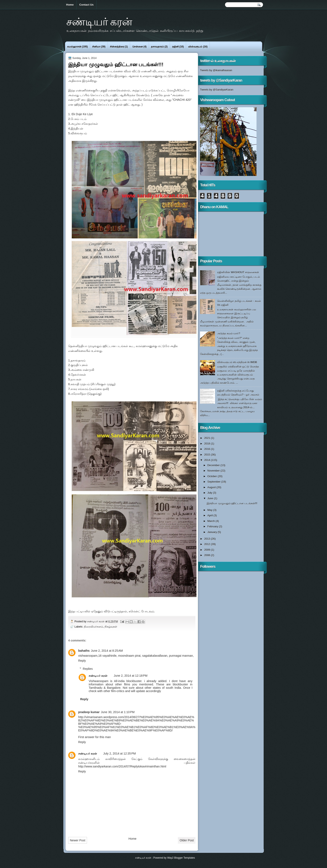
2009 (208, 550)
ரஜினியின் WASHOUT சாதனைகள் (238, 272)
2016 (208, 449)
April (210, 515)
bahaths (84, 651)
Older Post (187, 840)
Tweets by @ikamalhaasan (216, 70)
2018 (208, 444)
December (214, 465)
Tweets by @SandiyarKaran (217, 90)
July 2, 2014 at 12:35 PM (119, 753)
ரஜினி (175, 47)
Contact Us (86, 5)
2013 (208, 539)
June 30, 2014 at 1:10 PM (118, 712)
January (212, 532)
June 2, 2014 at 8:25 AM (107, 651)
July (210, 493)
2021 (208, 438)
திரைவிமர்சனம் (93, 627)
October (212, 476)
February (213, 526)
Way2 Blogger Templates (181, 858)
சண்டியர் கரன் (99, 21)
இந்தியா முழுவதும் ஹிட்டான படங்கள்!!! (232, 503)
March (211, 521)
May (210, 510)
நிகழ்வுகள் (111, 627)
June (211, 498)
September (214, 482)
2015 (208, 455)
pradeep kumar (89, 712)
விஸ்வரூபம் (195, 47)
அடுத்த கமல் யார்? (229, 333)
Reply (82, 661)
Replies (88, 669)
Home (70, 5)
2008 (208, 555)
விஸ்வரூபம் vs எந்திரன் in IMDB (237, 362)
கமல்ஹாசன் (74, 47)
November (214, 471)
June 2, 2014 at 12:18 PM (131, 676)
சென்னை (138, 47)
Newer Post (78, 840)
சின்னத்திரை (117, 47)
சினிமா (96, 47)
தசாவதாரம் (157, 47)
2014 (208, 460)
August (212, 487)
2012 (208, 544)
